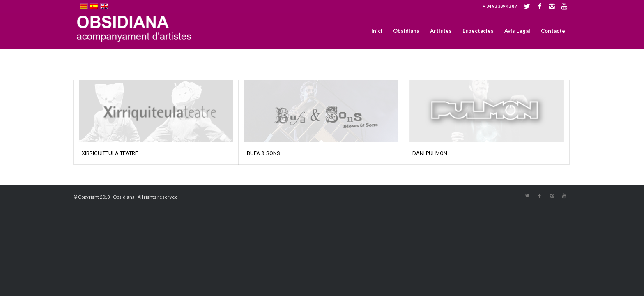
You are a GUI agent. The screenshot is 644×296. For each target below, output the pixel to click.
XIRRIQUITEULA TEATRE (110, 153)
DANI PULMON (430, 153)
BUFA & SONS (263, 153)
